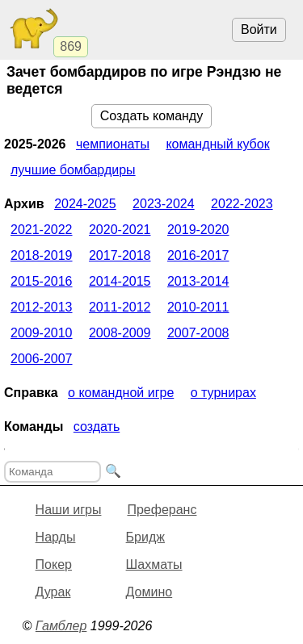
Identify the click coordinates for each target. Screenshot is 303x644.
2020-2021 (120, 230)
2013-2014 (198, 281)
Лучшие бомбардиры (73, 170)
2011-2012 (120, 307)
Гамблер (61, 626)
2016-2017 (198, 255)
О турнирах (223, 393)
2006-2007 (42, 359)
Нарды (56, 537)
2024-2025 (85, 204)
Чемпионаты (113, 144)
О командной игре (121, 393)
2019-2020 (198, 230)
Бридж (145, 537)
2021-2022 (42, 230)
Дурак (53, 592)
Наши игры (69, 510)
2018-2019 (42, 255)
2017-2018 (120, 255)
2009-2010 (42, 333)
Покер (54, 565)
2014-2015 (120, 281)
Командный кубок (217, 144)
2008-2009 (120, 333)
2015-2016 (42, 281)
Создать (97, 427)
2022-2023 (242, 204)
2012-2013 (42, 307)
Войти (259, 29)
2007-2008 (198, 333)
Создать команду (151, 116)
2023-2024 (164, 204)
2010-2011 (198, 307)
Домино (149, 592)
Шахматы (154, 565)
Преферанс (162, 510)
